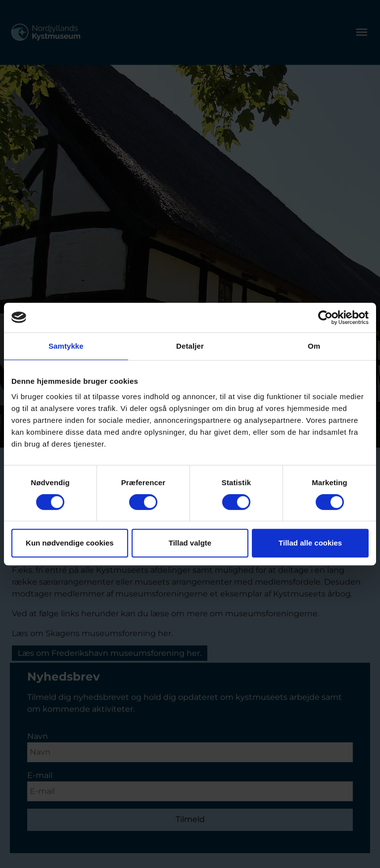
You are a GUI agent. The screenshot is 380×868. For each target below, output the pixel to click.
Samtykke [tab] (66, 346)
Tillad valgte (190, 543)
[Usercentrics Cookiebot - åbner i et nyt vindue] (325, 318)
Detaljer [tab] (190, 346)
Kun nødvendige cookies (70, 543)
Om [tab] (314, 346)
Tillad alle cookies (310, 543)
